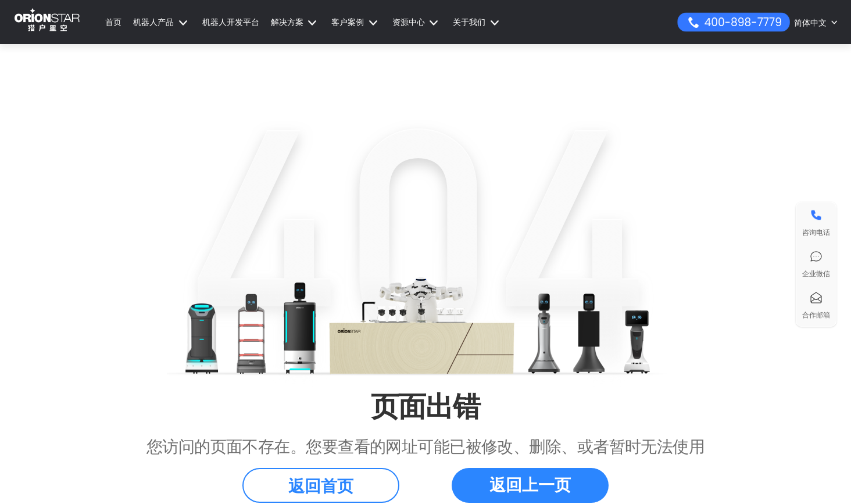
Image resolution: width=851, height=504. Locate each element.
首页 (113, 22)
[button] (162, 22)
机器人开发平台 (231, 22)
